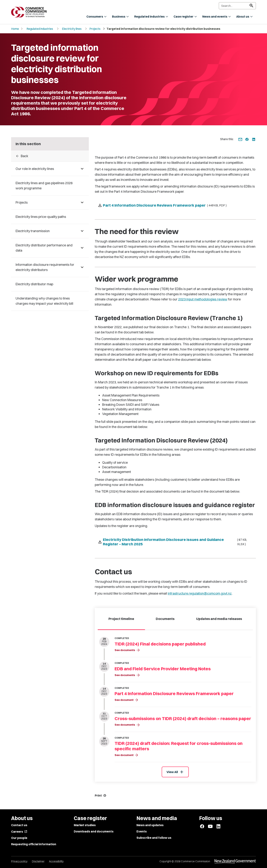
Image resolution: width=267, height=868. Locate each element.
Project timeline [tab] (121, 619)
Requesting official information (34, 844)
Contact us (19, 825)
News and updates (150, 825)
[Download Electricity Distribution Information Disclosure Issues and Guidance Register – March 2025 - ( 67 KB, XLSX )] (175, 542)
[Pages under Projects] (82, 203)
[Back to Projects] (50, 156)
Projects (95, 29)
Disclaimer (38, 861)
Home (15, 29)
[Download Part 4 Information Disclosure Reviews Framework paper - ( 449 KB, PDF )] (175, 205)
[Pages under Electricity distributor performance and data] (82, 248)
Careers (19, 832)
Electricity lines (72, 29)
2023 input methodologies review (203, 299)
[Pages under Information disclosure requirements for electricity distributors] (82, 267)
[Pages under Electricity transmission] (82, 231)
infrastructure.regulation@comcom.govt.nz (200, 593)
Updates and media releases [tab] (219, 619)
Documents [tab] (165, 619)
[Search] (237, 6)
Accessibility (56, 861)
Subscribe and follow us (154, 838)
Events (142, 831)
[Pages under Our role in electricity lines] (82, 169)
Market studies (85, 825)
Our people (19, 838)
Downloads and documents (94, 831)
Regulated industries (40, 29)
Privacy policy (19, 861)
